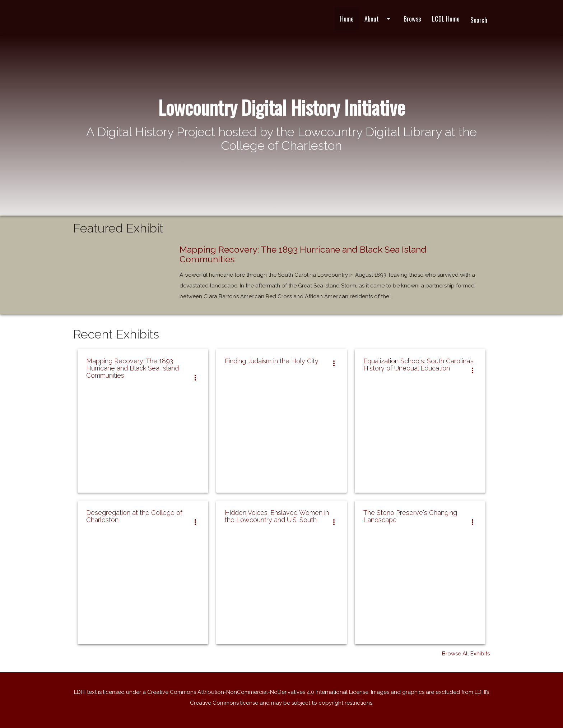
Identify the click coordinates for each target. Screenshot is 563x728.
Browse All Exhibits (466, 654)
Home (347, 19)
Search (479, 20)
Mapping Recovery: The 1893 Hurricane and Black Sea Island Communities (303, 254)
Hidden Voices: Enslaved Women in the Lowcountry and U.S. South (277, 516)
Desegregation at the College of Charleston (134, 516)
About (379, 19)
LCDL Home (446, 19)
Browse (412, 19)
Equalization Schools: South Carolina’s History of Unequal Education (418, 365)
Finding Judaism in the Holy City (272, 361)
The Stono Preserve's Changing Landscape (410, 516)
